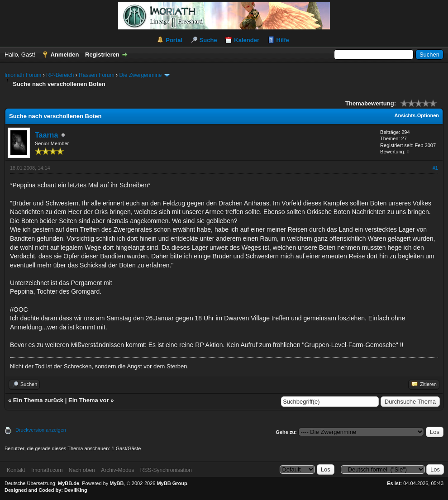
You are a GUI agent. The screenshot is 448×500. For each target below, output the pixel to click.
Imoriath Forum (23, 75)
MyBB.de (69, 483)
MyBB (117, 483)
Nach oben (82, 470)
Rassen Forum (97, 75)
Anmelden (65, 55)
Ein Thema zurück (38, 400)
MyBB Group (172, 483)
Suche (208, 40)
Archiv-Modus (117, 470)
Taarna (46, 135)
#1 (435, 168)
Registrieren (102, 55)
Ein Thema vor (89, 400)
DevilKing (76, 490)
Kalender (247, 40)
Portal (174, 40)
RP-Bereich (60, 75)
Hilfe (283, 40)
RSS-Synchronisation (166, 470)
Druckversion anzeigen (41, 430)
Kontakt (16, 470)
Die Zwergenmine (140, 75)
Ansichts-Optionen (417, 115)
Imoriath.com (47, 470)
